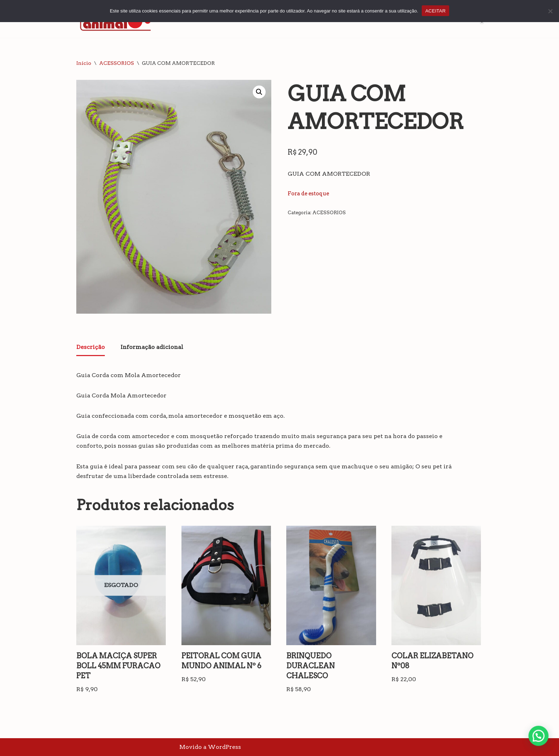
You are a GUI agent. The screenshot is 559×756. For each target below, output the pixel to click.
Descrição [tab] (91, 347)
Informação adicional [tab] (152, 347)
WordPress (224, 747)
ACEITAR (435, 11)
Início (84, 63)
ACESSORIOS (117, 63)
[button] (259, 92)
